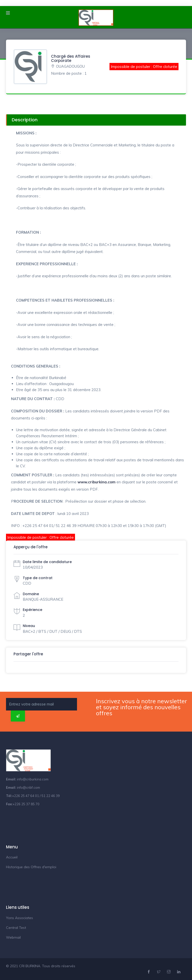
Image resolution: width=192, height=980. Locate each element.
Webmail (13, 937)
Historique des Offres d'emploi (31, 867)
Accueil (12, 857)
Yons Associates (19, 918)
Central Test (16, 928)
